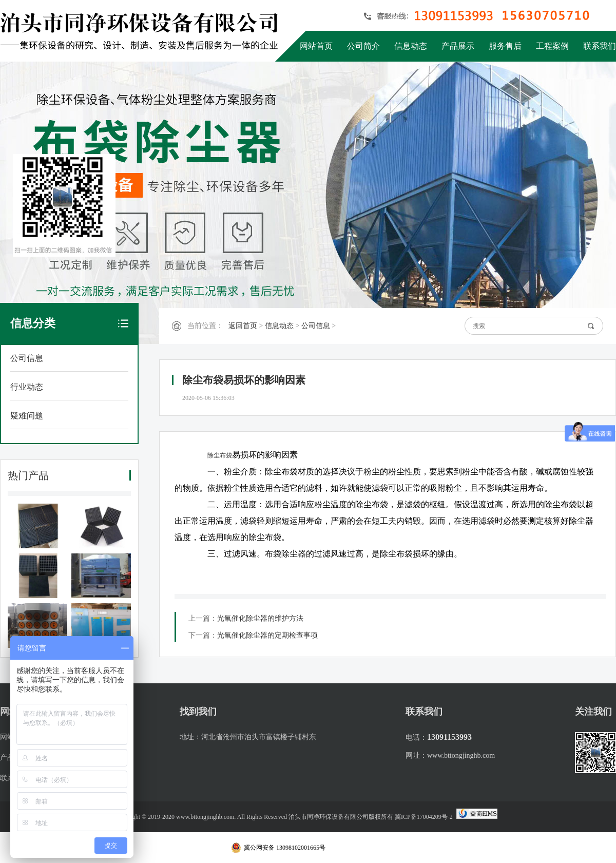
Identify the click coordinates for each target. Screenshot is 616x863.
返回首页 (243, 326)
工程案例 (552, 46)
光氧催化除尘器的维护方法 (260, 618)
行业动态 (27, 387)
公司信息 (27, 358)
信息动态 (411, 46)
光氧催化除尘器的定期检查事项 (267, 635)
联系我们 (600, 46)
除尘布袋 (220, 455)
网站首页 (316, 46)
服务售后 (505, 46)
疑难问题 (27, 416)
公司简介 (363, 46)
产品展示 (458, 46)
